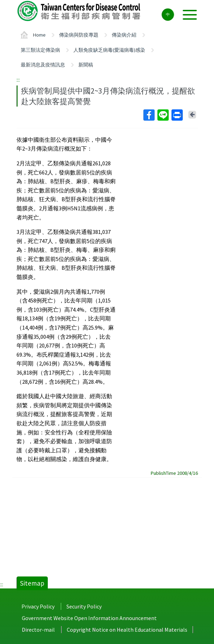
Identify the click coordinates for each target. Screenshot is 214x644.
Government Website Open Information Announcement (89, 618)
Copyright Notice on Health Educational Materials (127, 630)
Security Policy (84, 606)
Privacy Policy (38, 606)
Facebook (149, 115)
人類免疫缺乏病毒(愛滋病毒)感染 (109, 50)
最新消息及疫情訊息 (43, 65)
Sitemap (32, 583)
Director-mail (38, 630)
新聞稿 (86, 65)
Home (39, 35)
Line (163, 115)
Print (177, 115)
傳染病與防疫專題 (79, 35)
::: (18, 79)
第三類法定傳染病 (40, 50)
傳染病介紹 (124, 35)
